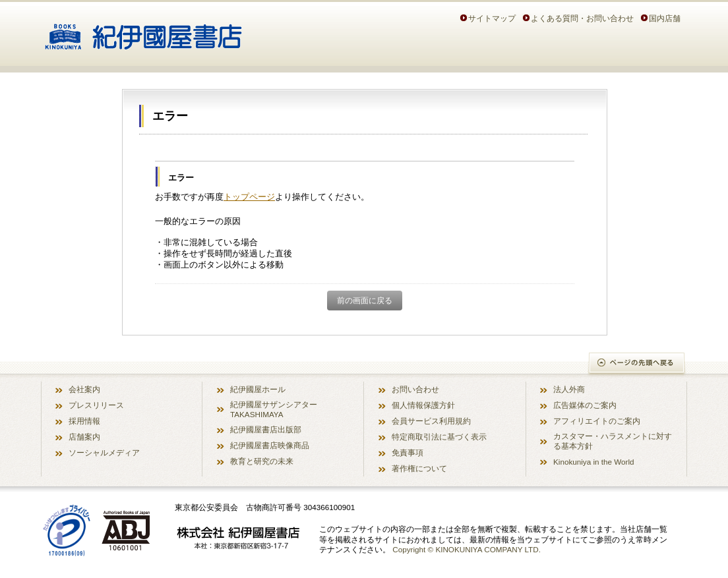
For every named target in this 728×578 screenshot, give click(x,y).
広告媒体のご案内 (585, 405)
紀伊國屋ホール (258, 389)
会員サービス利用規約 (431, 421)
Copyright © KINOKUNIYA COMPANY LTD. (467, 549)
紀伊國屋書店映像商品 (270, 445)
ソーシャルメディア (104, 452)
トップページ (249, 197)
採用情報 (84, 421)
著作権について (419, 468)
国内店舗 (665, 18)
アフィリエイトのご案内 (597, 421)
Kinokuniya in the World (594, 462)
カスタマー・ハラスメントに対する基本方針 (613, 441)
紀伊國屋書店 (143, 32)
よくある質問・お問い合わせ (582, 18)
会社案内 (84, 389)
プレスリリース (96, 405)
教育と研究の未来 (262, 461)
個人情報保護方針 (423, 405)
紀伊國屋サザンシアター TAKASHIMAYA (274, 409)
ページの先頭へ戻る (637, 364)
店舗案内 (84, 437)
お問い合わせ (415, 389)
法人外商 (569, 389)
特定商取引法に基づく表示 (439, 437)
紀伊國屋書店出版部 (266, 429)
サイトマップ (492, 18)
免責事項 (408, 452)
